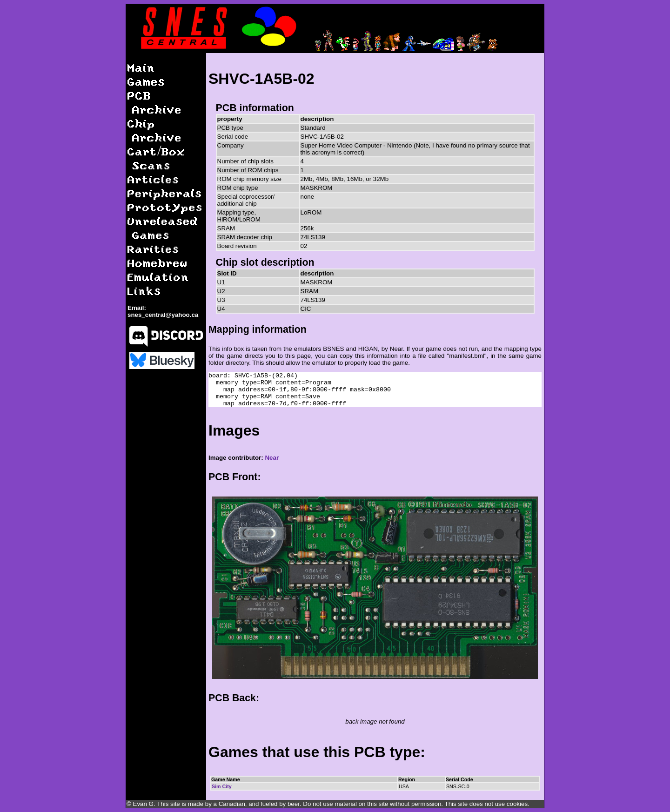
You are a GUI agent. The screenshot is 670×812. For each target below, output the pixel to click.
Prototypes (165, 207)
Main (141, 67)
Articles (154, 179)
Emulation (158, 277)
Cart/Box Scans (156, 158)
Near (272, 458)
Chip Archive (155, 130)
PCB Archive (155, 102)
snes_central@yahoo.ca (163, 315)
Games (146, 81)
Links (144, 291)
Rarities (154, 249)
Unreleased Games (163, 228)
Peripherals (165, 193)
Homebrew (158, 263)
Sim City (222, 786)
